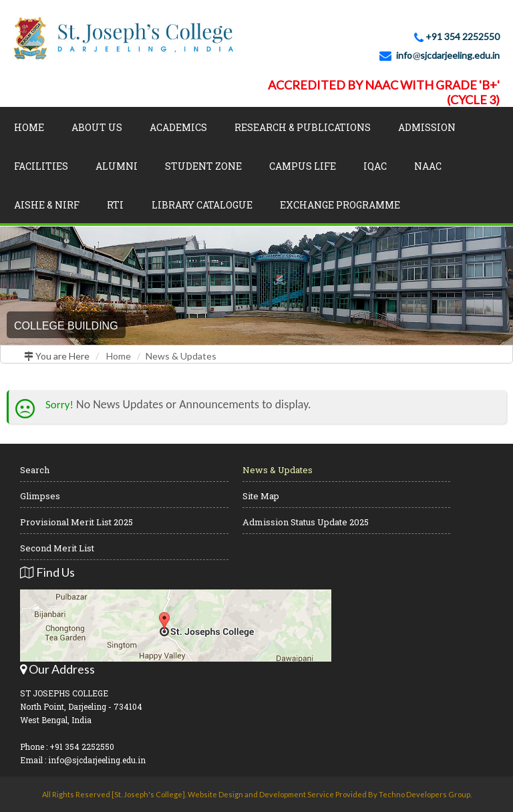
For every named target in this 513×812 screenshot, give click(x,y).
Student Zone (203, 166)
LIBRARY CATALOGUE (202, 205)
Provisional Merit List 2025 (76, 522)
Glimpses (40, 496)
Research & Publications (303, 127)
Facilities (41, 166)
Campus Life (303, 166)
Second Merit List (57, 548)
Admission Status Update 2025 (306, 522)
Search (35, 470)
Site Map (261, 496)
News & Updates (181, 356)
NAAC (428, 166)
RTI (115, 205)
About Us (97, 127)
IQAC (375, 166)
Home (29, 127)
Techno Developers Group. (425, 794)
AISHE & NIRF (47, 205)
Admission (427, 127)
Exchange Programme (340, 205)
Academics (178, 127)
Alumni (117, 166)
